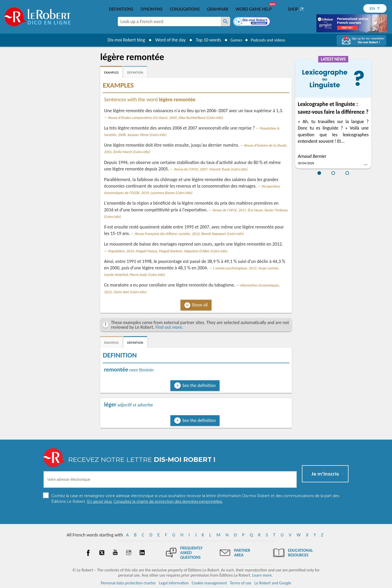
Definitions (121, 9)
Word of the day (166, 40)
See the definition (199, 385)
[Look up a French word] (226, 21)
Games (234, 40)
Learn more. (262, 575)
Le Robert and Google (273, 583)
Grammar (218, 9)
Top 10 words (204, 40)
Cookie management (209, 583)
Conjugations (185, 9)
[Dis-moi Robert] (252, 22)
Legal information (174, 583)
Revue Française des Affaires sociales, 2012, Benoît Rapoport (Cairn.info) (189, 234)
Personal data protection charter (129, 583)
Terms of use (241, 583)
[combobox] (169, 21)
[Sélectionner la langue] (375, 8)
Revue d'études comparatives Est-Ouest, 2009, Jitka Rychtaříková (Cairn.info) (166, 118)
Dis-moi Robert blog (122, 40)
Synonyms (151, 9)
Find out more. (169, 327)
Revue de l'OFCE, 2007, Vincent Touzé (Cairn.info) (211, 169)
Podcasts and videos (269, 40)
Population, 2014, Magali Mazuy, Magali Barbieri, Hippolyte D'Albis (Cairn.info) (168, 251)
